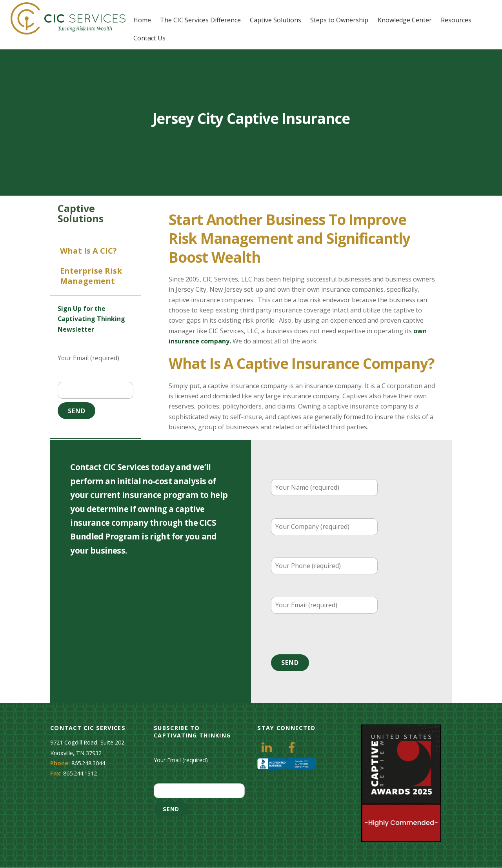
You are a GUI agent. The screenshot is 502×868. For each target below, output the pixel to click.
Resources (457, 20)
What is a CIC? (88, 251)
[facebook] (293, 747)
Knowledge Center (405, 20)
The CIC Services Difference (201, 20)
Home (143, 20)
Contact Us (150, 38)
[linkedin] (268, 747)
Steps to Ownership (340, 20)
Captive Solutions (276, 20)
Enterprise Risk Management (91, 276)
